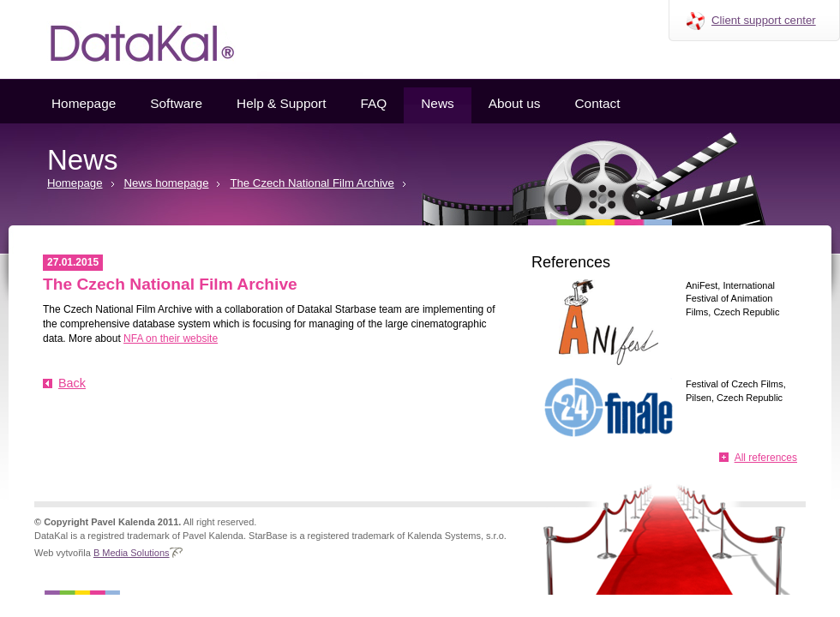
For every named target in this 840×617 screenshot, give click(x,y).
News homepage (167, 183)
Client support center (764, 20)
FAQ (373, 103)
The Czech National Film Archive (312, 183)
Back (72, 383)
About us (515, 103)
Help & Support (281, 103)
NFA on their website (171, 338)
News (437, 103)
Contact (597, 103)
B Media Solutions (132, 553)
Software (176, 103)
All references (766, 458)
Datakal (129, 39)
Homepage (84, 103)
